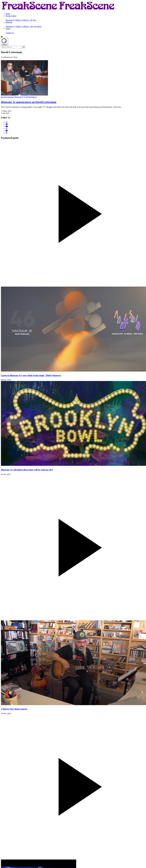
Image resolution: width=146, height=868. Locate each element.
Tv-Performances (30, 97)
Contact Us (10, 33)
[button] (73, 37)
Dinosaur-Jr (19, 97)
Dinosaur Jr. (10, 26)
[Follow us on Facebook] (7, 124)
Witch (39, 26)
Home (8, 14)
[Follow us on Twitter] (7, 122)
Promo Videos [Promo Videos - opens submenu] (11, 16)
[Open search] (5, 42)
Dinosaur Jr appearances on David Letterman (29, 102)
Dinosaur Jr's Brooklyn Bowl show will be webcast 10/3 (27, 470)
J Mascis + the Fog (29, 20)
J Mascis (18, 20)
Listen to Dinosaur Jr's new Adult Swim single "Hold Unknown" (31, 375)
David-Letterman (7, 97)
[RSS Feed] (6, 133)
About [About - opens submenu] (8, 29)
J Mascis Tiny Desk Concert (14, 709)
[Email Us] (7, 131)
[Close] (24, 47)
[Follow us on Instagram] (6, 129)
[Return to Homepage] (58, 10)
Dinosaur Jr (10, 20)
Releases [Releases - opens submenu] (9, 22)
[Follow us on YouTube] (7, 126)
